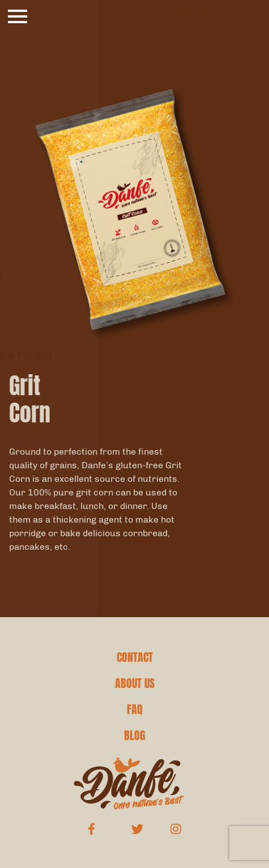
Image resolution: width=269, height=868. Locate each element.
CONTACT (135, 657)
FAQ (135, 709)
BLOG (135, 736)
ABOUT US (135, 683)
